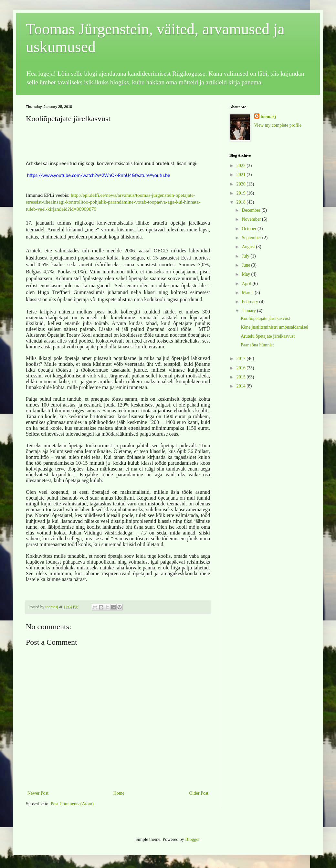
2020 (242, 184)
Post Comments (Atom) (72, 804)
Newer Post (38, 793)
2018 (242, 202)
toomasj (268, 116)
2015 (242, 377)
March (248, 293)
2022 (242, 166)
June (246, 265)
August (249, 247)
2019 (242, 193)
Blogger (192, 839)
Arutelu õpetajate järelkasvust (268, 336)
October (250, 229)
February (250, 302)
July (246, 256)
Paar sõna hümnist (257, 345)
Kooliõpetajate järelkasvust (265, 318)
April (247, 284)
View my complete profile (278, 125)
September (252, 238)
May (246, 274)
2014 (242, 386)
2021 (242, 175)
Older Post (199, 793)
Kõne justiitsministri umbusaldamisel (274, 327)
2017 (242, 359)
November (252, 219)
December (252, 210)
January (249, 311)
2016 (242, 368)
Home (119, 793)
